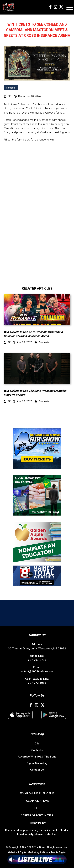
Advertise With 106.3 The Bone (37, 757)
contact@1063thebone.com (37, 671)
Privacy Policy (37, 823)
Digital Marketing (37, 763)
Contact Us (37, 770)
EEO (37, 808)
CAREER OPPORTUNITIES (37, 815)
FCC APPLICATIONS (37, 801)
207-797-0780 (37, 660)
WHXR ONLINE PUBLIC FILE (37, 793)
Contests (11, 88)
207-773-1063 (37, 683)
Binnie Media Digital (55, 852)
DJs (37, 743)
